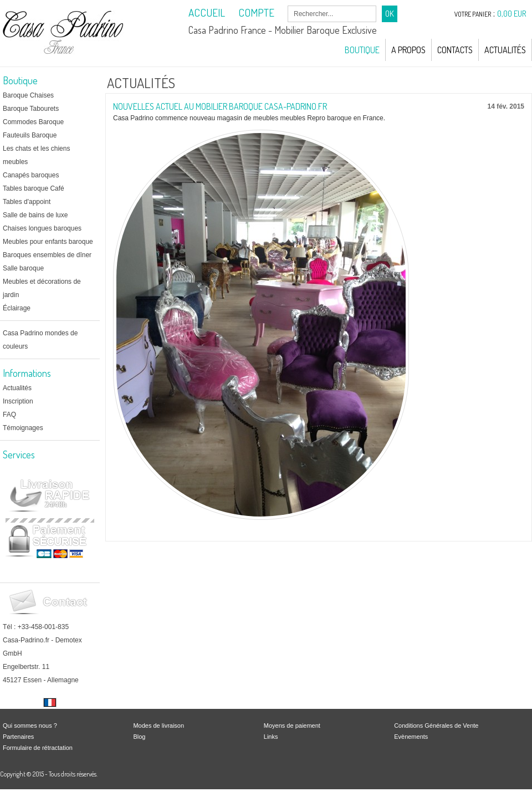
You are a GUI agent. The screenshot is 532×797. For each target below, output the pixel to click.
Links (271, 737)
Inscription (18, 401)
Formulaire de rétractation (38, 748)
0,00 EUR (512, 14)
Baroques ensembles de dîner (47, 255)
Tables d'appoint (27, 202)
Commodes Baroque (33, 122)
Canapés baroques (31, 175)
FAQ (9, 415)
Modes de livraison (158, 726)
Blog (139, 737)
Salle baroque (23, 268)
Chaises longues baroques (42, 228)
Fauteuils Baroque (30, 135)
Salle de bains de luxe (35, 215)
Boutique (362, 50)
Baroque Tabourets (31, 109)
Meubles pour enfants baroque (48, 242)
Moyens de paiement (292, 726)
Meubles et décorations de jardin (42, 288)
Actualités (505, 50)
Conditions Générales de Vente (436, 726)
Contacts (455, 50)
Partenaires (18, 737)
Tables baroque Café (34, 188)
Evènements (411, 737)
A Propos (408, 50)
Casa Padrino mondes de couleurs (40, 340)
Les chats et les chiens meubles (36, 155)
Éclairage (17, 308)
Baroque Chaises (28, 95)
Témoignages (23, 428)
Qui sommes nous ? (30, 726)
